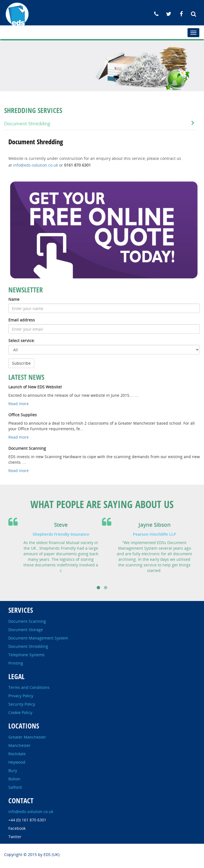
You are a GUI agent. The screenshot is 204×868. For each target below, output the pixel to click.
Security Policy (22, 704)
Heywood (17, 762)
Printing (16, 663)
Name (14, 299)
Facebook (17, 828)
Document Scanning (27, 621)
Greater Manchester (27, 737)
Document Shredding (27, 123)
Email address (22, 320)
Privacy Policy (21, 696)
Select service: (22, 341)
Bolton (14, 779)
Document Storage (26, 630)
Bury (13, 770)
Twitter (15, 837)
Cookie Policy (20, 712)
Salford (15, 787)
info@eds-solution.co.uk (36, 165)
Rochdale (17, 754)
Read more (19, 404)
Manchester (20, 745)
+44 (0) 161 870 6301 (27, 820)
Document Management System (38, 638)
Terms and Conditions (29, 687)
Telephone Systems (26, 655)
